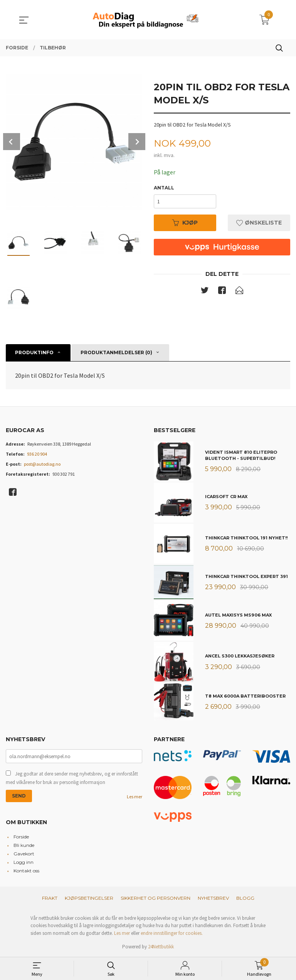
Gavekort (24, 854)
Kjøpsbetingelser (89, 898)
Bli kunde (24, 845)
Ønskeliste (259, 223)
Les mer (135, 797)
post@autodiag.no (42, 464)
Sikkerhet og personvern (156, 898)
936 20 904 (37, 454)
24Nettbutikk (161, 947)
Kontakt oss (26, 871)
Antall (164, 188)
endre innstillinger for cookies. (172, 933)
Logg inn (24, 862)
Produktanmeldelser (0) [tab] (116, 352)
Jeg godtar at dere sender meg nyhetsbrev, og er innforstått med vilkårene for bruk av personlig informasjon (72, 778)
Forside (21, 837)
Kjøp (185, 223)
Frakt (50, 898)
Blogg (245, 898)
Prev (12, 142)
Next (137, 142)
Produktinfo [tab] (34, 352)
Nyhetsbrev (213, 898)
